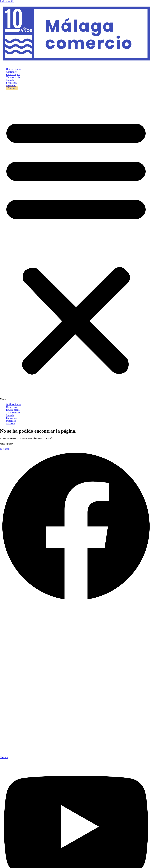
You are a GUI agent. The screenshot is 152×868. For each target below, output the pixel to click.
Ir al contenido (7, 1)
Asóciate (12, 88)
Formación (11, 83)
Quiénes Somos (14, 69)
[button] (76, 246)
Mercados (11, 85)
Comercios (11, 72)
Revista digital (13, 74)
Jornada (10, 80)
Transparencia (13, 77)
